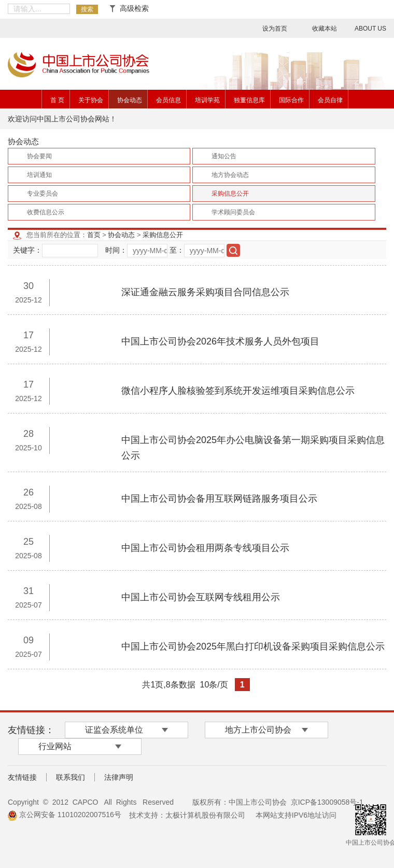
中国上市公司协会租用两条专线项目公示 (205, 548)
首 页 (57, 100)
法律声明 (119, 777)
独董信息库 (249, 100)
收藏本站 (325, 29)
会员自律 (330, 100)
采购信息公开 (163, 235)
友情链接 (22, 777)
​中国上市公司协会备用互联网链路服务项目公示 (219, 499)
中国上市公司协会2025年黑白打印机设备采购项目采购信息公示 (253, 646)
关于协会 (91, 100)
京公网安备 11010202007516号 (65, 815)
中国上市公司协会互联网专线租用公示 (201, 597)
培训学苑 (207, 100)
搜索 (87, 9)
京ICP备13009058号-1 (327, 802)
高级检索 (129, 8)
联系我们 (71, 777)
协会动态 (130, 100)
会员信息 (168, 100)
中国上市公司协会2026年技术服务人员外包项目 (220, 341)
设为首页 (275, 29)
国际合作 (291, 100)
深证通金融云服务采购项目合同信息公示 (205, 292)
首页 (94, 235)
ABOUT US (370, 29)
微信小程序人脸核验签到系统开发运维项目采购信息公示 (238, 391)
